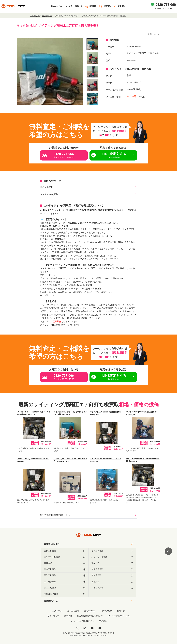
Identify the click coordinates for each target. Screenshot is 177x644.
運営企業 (68, 616)
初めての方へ (57, 6)
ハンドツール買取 (112, 557)
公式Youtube (89, 611)
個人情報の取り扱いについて (90, 616)
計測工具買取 (65, 569)
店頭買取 (91, 6)
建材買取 (112, 563)
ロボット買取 (112, 588)
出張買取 (105, 6)
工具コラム (57, 611)
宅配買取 (119, 6)
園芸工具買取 (65, 575)
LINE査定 (69, 6)
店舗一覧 (79, 6)
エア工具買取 (112, 551)
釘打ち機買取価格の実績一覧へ (55, 515)
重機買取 (112, 582)
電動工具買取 (65, 551)
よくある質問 (73, 611)
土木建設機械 (65, 582)
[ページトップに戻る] (168, 551)
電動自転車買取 (65, 594)
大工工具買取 (65, 588)
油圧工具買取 (112, 569)
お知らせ (121, 611)
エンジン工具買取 (65, 557)
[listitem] (92, 44)
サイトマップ (53, 616)
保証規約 (103, 621)
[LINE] (100, 628)
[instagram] (85, 628)
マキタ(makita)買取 (49, 194)
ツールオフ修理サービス (119, 616)
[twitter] (77, 628)
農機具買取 (112, 575)
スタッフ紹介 (106, 611)
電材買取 (65, 563)
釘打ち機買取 (46, 187)
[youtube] (92, 628)
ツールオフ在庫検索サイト (82, 621)
